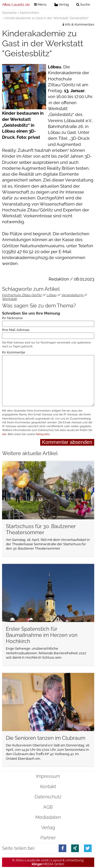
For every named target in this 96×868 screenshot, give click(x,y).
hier (4, 434)
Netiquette (43, 434)
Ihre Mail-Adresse (16, 330)
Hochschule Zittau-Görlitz (22, 295)
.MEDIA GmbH (48, 864)
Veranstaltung (73, 295)
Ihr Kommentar (14, 352)
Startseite (9, 13)
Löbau (52, 295)
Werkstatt (9, 299)
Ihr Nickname (12, 318)
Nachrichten (30, 13)
